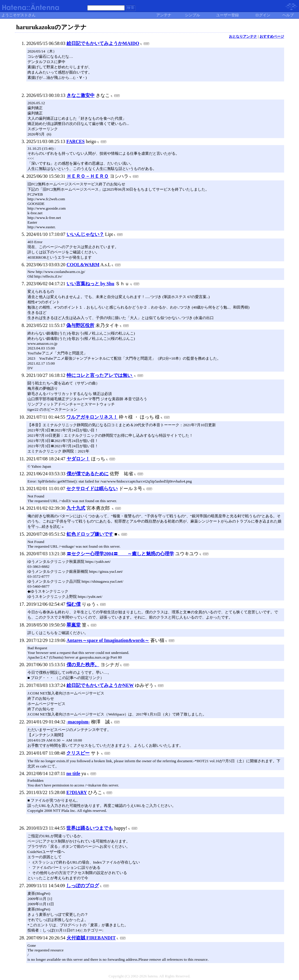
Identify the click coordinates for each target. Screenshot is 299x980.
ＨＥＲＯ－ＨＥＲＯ (88, 176)
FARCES (75, 141)
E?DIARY (77, 792)
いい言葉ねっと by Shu (91, 284)
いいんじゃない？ (85, 234)
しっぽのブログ (83, 886)
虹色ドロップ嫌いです (90, 534)
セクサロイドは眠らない (92, 489)
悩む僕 (74, 604)
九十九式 (76, 508)
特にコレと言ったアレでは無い (100, 375)
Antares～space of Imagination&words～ (108, 640)
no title (73, 773)
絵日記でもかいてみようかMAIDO (103, 43)
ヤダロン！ (78, 459)
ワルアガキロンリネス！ (92, 417)
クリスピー (78, 753)
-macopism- (78, 722)
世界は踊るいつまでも (90, 828)
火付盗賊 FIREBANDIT (91, 938)
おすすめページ (272, 36)
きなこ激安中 (81, 95)
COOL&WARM (83, 265)
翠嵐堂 (74, 625)
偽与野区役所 (80, 325)
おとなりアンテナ (243, 36)
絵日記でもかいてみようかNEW (100, 685)
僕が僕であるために (88, 474)
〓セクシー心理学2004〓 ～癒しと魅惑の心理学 (120, 554)
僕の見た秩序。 (83, 665)
